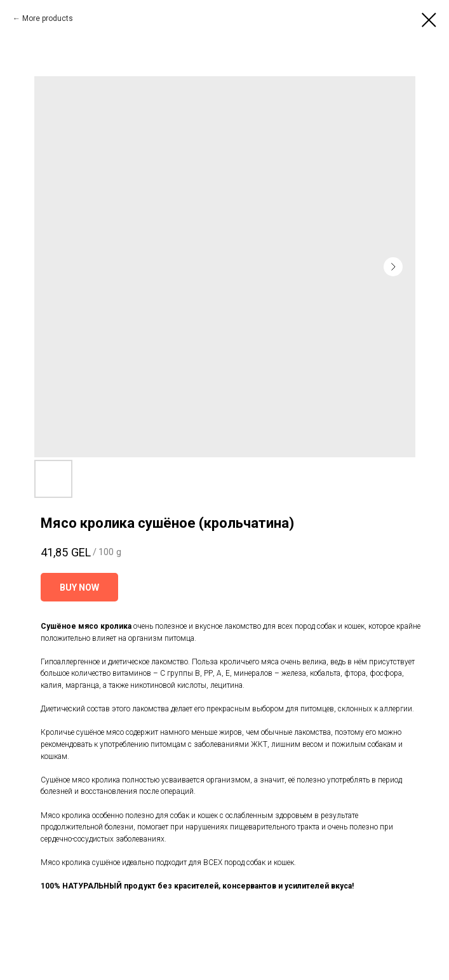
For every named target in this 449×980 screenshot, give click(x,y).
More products (48, 18)
